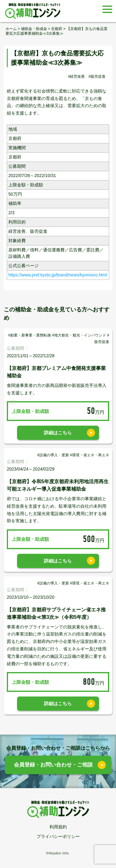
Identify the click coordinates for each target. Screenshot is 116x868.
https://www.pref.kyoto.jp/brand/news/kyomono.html (58, 275)
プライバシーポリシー (58, 836)
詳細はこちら (58, 433)
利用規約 (58, 827)
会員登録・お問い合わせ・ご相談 (53, 765)
